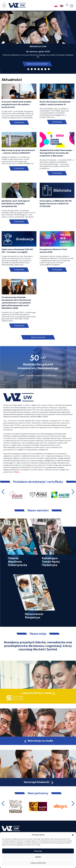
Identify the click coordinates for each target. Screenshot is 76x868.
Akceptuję (38, 851)
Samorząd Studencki (39, 782)
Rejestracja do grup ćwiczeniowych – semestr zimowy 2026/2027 (18, 152)
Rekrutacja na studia (38, 741)
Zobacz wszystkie (38, 337)
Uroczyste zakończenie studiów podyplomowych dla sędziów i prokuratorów (17, 104)
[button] (73, 835)
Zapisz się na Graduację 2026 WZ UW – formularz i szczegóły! (17, 251)
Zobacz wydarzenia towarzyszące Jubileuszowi (38, 376)
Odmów (38, 857)
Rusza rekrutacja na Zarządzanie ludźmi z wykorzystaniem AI (55, 103)
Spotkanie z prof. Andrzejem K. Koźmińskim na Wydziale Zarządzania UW (16, 204)
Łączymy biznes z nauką (37, 693)
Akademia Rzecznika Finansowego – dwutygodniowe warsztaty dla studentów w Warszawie (57, 153)
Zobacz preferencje (38, 863)
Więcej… (17, 472)
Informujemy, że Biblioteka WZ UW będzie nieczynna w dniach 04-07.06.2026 (56, 204)
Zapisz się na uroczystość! (37, 64)
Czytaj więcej (19, 122)
